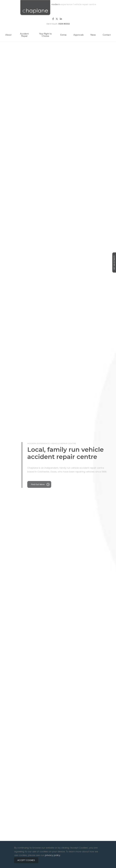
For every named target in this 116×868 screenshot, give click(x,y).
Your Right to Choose (45, 35)
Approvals (78, 35)
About (8, 35)
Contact (107, 35)
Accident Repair (24, 35)
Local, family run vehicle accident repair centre (65, 453)
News (93, 35)
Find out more (40, 484)
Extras (63, 35)
